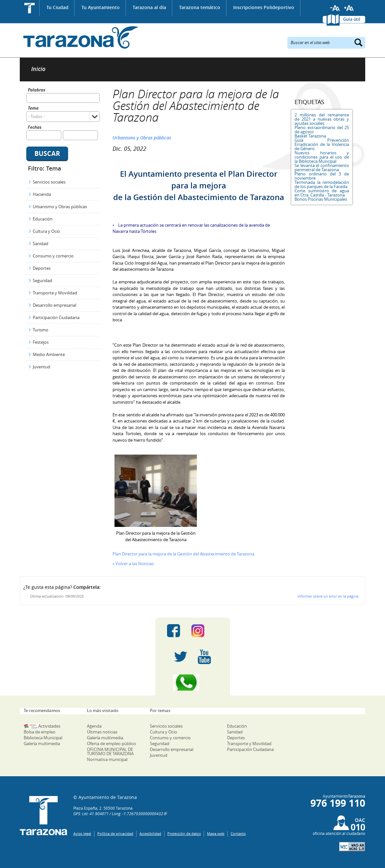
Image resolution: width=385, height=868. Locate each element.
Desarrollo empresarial (54, 305)
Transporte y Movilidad (55, 293)
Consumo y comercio (53, 256)
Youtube (204, 657)
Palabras (37, 90)
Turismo (41, 330)
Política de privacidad (115, 833)
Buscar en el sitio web (310, 42)
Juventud (42, 367)
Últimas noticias (102, 732)
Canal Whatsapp (193, 683)
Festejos (41, 342)
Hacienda (42, 194)
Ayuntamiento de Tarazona (79, 37)
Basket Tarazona (310, 136)
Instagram (205, 631)
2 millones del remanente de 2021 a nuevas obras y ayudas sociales (322, 119)
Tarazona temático (200, 7)
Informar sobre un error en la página (328, 596)
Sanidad (41, 244)
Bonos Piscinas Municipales (321, 199)
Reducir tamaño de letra (335, 8)
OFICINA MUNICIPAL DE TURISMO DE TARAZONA (110, 751)
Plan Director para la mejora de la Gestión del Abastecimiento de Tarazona (183, 554)
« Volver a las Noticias (133, 564)
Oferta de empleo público (111, 743)
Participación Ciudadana (56, 317)
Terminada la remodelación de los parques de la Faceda (322, 184)
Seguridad (42, 280)
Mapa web (216, 833)
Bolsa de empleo (40, 732)
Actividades (49, 726)
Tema (33, 108)
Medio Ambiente (49, 354)
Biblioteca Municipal (43, 738)
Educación (43, 219)
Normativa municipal (107, 759)
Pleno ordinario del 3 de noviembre (322, 176)
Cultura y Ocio (46, 231)
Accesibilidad (150, 833)
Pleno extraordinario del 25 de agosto (322, 130)
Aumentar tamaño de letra (349, 8)
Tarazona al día (149, 7)
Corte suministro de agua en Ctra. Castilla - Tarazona (322, 193)
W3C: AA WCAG (352, 847)
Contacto (238, 833)
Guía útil (352, 19)
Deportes (42, 268)
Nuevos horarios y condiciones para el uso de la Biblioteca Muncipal (322, 157)
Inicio (30, 8)
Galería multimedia (42, 743)
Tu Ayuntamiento (101, 7)
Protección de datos (184, 833)
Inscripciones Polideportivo (264, 7)
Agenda (94, 726)
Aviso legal (82, 833)
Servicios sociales (49, 182)
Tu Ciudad (57, 7)
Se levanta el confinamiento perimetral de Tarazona (322, 167)
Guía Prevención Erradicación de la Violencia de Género (322, 144)
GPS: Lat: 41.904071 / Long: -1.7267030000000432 (118, 814)
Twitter (181, 657)
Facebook (174, 631)
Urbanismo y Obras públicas (60, 207)
